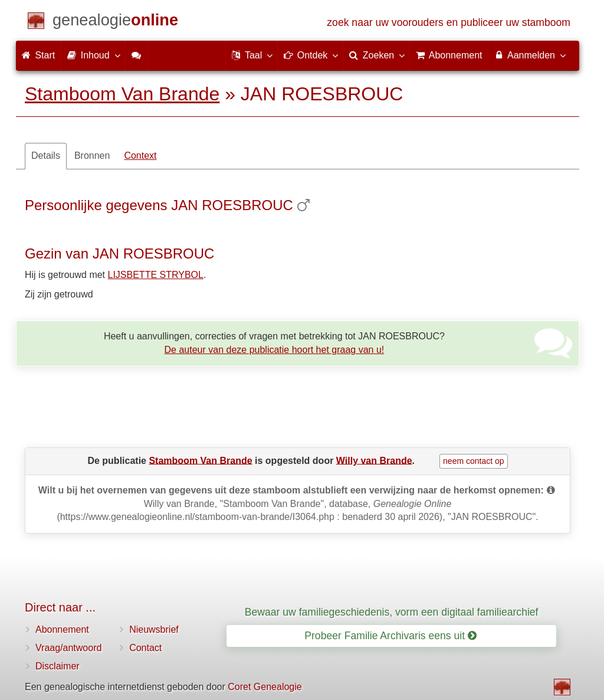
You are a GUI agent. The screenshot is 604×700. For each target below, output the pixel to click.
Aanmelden (529, 55)
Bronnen (92, 156)
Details (46, 156)
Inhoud (93, 55)
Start (38, 55)
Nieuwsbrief (154, 629)
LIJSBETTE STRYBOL (156, 275)
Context (140, 156)
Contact (145, 648)
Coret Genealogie (265, 687)
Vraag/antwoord (68, 648)
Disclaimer (58, 666)
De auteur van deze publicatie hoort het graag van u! (275, 350)
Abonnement (62, 629)
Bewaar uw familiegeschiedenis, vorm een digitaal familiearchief (392, 612)
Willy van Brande (374, 460)
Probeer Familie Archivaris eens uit (390, 636)
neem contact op (474, 461)
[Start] (115, 22)
